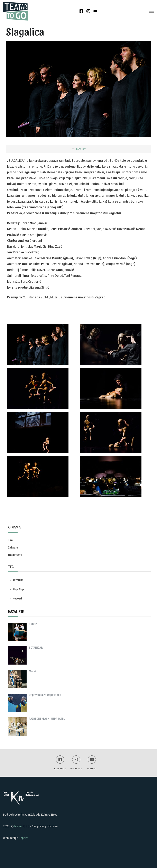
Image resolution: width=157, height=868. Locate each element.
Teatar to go (22, 826)
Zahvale (13, 547)
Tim (10, 540)
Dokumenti (15, 555)
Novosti (17, 598)
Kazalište (81, 149)
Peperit (24, 838)
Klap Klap (18, 589)
